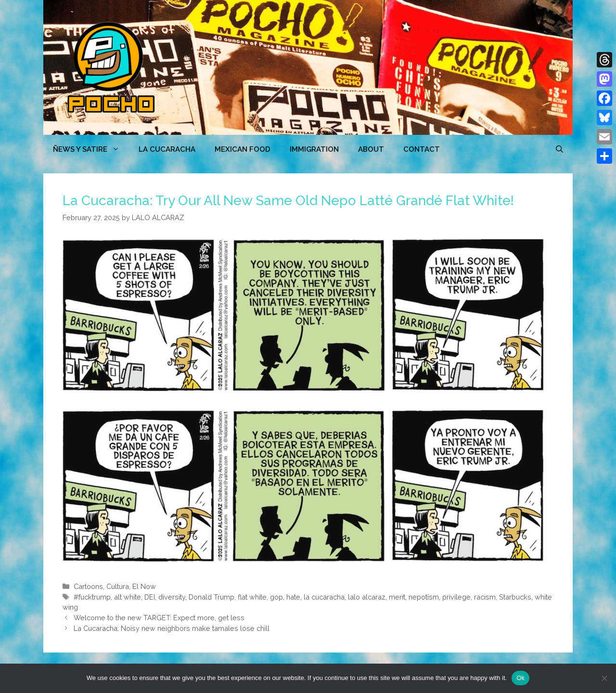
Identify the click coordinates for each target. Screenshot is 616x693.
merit (397, 597)
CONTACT (422, 149)
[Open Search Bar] (559, 149)
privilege (456, 597)
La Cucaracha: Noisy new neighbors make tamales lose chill (172, 628)
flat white (252, 597)
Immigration (314, 149)
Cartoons (88, 586)
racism (485, 597)
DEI (150, 597)
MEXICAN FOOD (243, 149)
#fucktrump (92, 597)
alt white (128, 597)
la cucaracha (324, 597)
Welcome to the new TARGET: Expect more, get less (159, 618)
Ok (520, 678)
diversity (172, 597)
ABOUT (371, 149)
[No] (604, 678)
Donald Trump (212, 597)
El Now (144, 586)
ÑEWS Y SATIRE (91, 149)
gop (276, 597)
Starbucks (515, 597)
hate (293, 597)
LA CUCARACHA (167, 149)
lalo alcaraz (367, 597)
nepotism (424, 597)
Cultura (118, 586)
